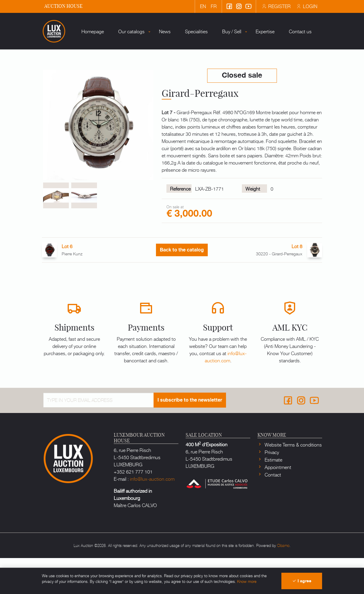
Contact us (286, 75)
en (203, 6)
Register (276, 6)
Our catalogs (117, 75)
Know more (247, 581)
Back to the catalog (182, 286)
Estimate (273, 495)
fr (214, 6)
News (150, 75)
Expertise (251, 75)
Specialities (182, 75)
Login (306, 6)
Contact (272, 510)
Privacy (271, 488)
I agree (302, 581)
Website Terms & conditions (293, 480)
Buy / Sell (217, 75)
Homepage (78, 75)
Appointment (277, 503)
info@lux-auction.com (226, 393)
